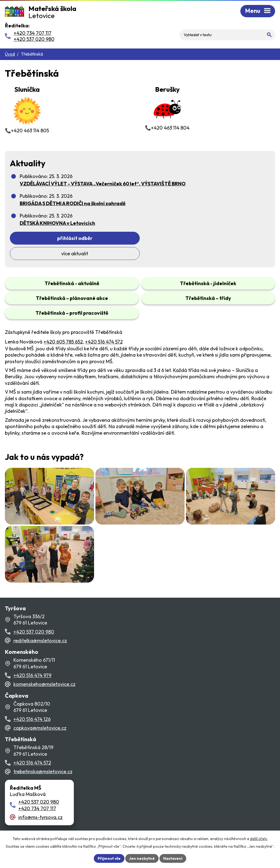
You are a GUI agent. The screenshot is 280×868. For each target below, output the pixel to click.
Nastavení (173, 858)
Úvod (10, 54)
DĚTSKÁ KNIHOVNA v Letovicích (57, 223)
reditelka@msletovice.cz (40, 633)
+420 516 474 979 (32, 667)
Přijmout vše (109, 858)
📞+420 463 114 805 (27, 109)
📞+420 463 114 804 (167, 107)
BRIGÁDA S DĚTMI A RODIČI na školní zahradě (73, 203)
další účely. (259, 838)
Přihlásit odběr (72, 238)
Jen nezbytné (142, 858)
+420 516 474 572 (104, 326)
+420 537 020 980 (34, 624)
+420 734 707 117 (37, 800)
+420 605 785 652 (63, 326)
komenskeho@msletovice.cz (44, 676)
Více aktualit (200, 238)
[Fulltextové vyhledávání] (241, 30)
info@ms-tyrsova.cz (40, 809)
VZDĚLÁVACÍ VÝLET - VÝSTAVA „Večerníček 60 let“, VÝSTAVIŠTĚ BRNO (103, 184)
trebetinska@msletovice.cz (43, 764)
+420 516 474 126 (32, 711)
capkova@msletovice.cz (40, 720)
